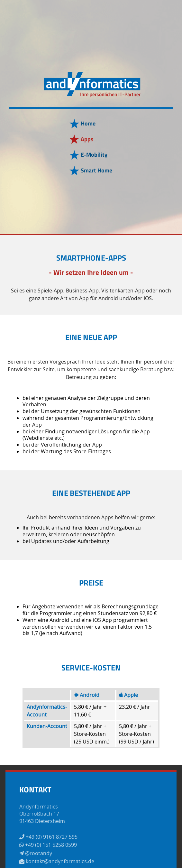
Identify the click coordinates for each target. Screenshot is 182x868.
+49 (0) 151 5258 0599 (48, 845)
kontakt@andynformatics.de (57, 861)
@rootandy (36, 853)
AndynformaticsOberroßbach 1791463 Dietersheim (42, 814)
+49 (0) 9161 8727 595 (48, 837)
